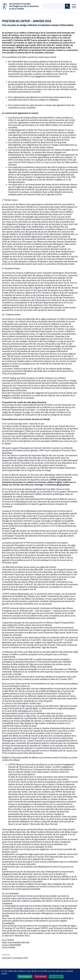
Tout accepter (25, 977)
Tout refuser (41, 977)
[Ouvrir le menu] (74, 6)
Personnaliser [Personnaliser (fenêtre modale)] (56, 977)
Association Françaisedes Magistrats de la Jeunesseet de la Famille (20, 6)
